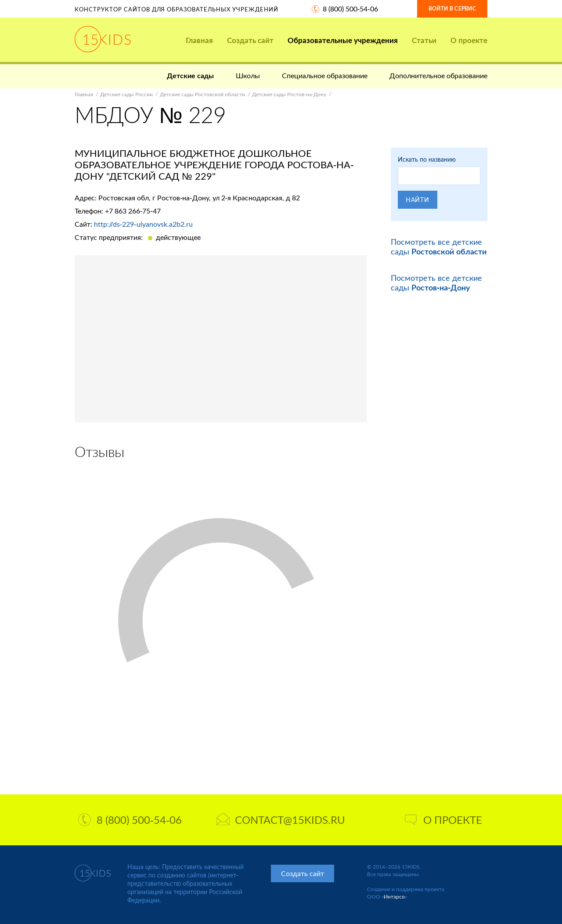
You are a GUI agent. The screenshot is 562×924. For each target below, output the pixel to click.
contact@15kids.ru (281, 820)
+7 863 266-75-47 (133, 211)
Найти (418, 200)
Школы (248, 75)
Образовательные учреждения (343, 40)
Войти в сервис (452, 9)
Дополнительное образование (438, 75)
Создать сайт (250, 40)
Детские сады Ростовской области (202, 94)
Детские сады (190, 75)
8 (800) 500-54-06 (350, 9)
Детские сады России (126, 94)
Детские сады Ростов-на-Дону (289, 94)
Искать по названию (427, 159)
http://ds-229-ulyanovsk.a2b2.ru (143, 224)
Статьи (424, 40)
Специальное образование (325, 75)
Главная (199, 40)
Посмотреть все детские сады (439, 246)
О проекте (469, 40)
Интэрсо (394, 897)
